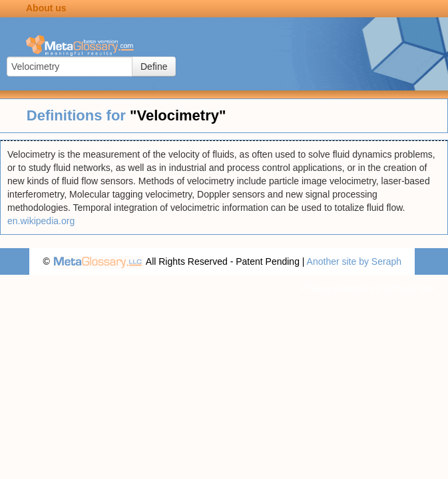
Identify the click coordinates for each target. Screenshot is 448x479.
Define (154, 67)
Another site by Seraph (354, 261)
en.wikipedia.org (41, 221)
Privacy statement (336, 288)
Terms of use (408, 288)
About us (46, 8)
